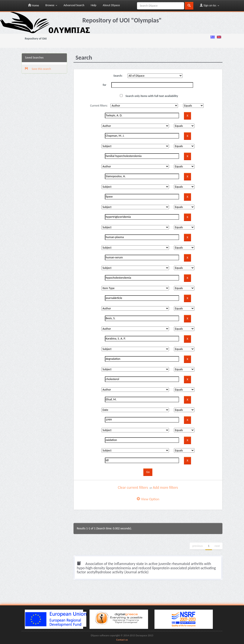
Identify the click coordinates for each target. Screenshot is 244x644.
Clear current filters (133, 487)
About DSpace (111, 5)
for (105, 85)
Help (94, 5)
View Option (148, 499)
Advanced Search (74, 5)
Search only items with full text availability (149, 96)
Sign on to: (209, 5)
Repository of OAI (36, 39)
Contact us (122, 640)
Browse (51, 5)
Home (33, 5)
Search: (118, 76)
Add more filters (165, 487)
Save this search (38, 69)
